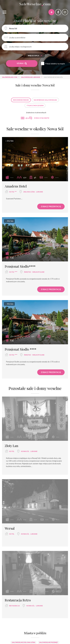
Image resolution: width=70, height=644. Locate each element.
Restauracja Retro (18, 600)
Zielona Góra (29, 192)
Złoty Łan (11, 446)
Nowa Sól (25, 451)
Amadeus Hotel (16, 186)
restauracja (14, 606)
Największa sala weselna (45, 100)
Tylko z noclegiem (35, 105)
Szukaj (22, 63)
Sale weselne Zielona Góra (23, 642)
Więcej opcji (35, 56)
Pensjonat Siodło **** (21, 349)
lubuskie (39, 192)
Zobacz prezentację (51, 206)
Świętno (28, 272)
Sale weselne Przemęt (49, 642)
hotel (12, 451)
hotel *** (13, 192)
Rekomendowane (21, 100)
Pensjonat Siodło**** (20, 266)
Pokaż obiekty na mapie (55, 64)
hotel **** (13, 272)
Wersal (10, 528)
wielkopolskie (38, 272)
